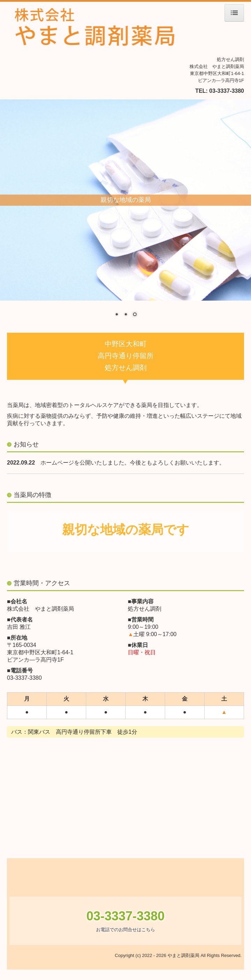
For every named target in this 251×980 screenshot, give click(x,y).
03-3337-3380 (227, 91)
